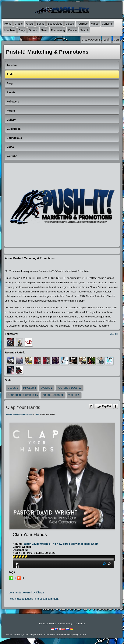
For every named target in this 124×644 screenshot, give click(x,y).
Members (10, 30)
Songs (41, 24)
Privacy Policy (65, 624)
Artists (30, 24)
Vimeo (95, 24)
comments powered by (27, 592)
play (63, 549)
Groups (33, 30)
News (44, 30)
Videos (70, 24)
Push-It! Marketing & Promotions (19, 414)
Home (8, 24)
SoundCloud (55, 24)
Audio (37, 414)
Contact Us (80, 624)
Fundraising (58, 30)
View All (114, 334)
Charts (19, 24)
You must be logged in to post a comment (34, 599)
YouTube (82, 24)
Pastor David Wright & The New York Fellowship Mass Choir (60, 544)
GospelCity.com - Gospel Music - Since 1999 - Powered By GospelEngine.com (50, 635)
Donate (72, 30)
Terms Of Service (48, 624)
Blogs (22, 30)
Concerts (107, 24)
